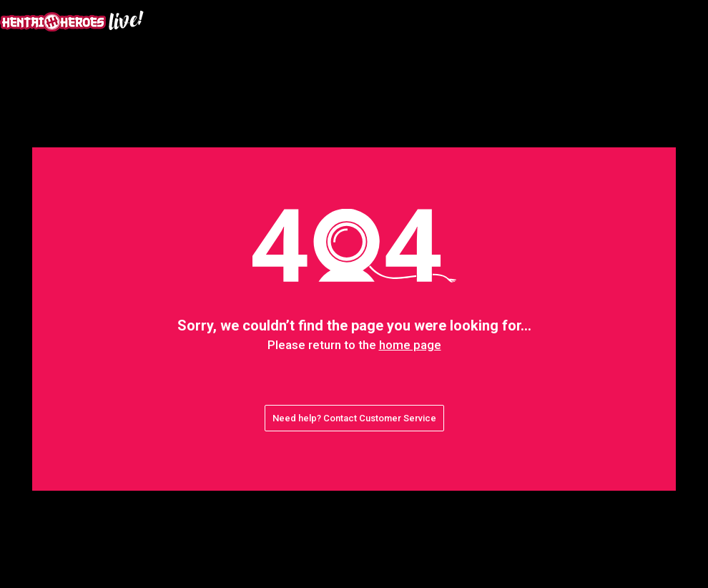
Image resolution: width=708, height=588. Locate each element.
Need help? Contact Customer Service (354, 418)
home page (410, 345)
